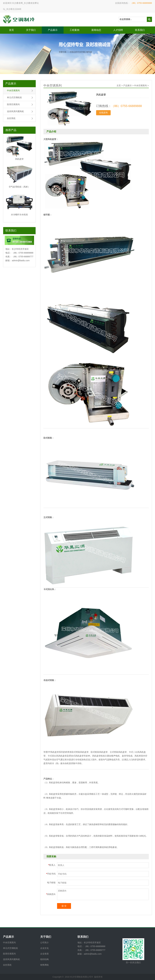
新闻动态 (96, 30)
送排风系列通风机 (15, 111)
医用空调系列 (13, 104)
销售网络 (45, 965)
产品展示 (53, 30)
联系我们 (140, 30)
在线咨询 (103, 113)
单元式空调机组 (14, 97)
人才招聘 (118, 30)
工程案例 (74, 30)
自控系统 (11, 118)
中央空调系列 (13, 91)
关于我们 (31, 30)
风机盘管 (19, 159)
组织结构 (45, 959)
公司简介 (45, 943)
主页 (119, 86)
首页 (12, 30)
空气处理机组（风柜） (19, 187)
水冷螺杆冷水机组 (19, 215)
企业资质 (45, 954)
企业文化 (45, 948)
